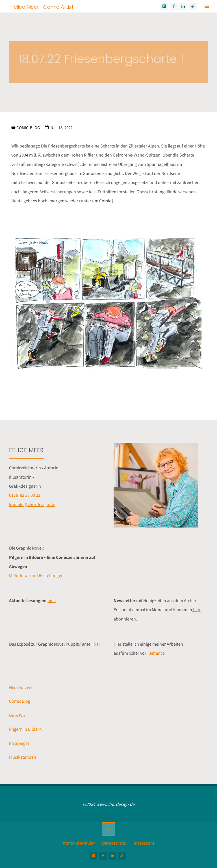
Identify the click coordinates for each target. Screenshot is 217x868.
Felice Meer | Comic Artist (42, 7)
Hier (96, 644)
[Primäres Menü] (207, 6)
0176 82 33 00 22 (25, 495)
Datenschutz (114, 843)
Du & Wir (17, 715)
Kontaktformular (79, 843)
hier (196, 609)
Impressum (143, 843)
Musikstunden (23, 757)
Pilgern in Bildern (25, 729)
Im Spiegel (19, 743)
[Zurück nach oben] (108, 829)
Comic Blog (20, 701)
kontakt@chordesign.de (32, 504)
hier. (52, 600)
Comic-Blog (28, 128)
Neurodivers (21, 687)
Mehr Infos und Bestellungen (36, 575)
